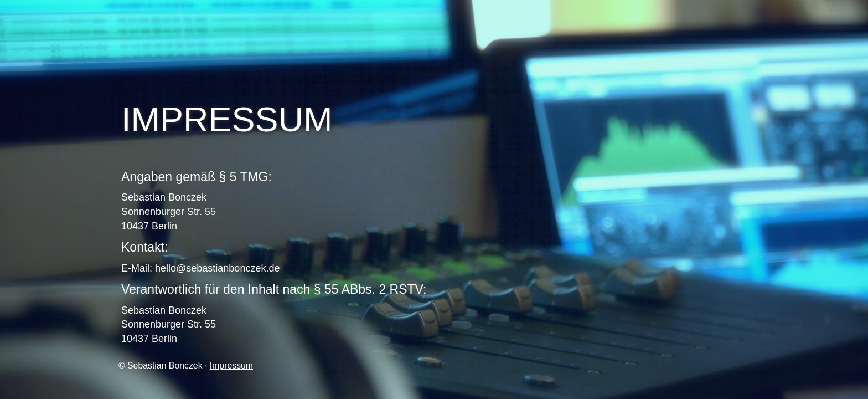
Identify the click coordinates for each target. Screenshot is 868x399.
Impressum (231, 365)
